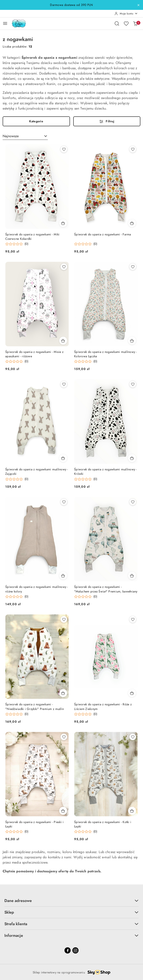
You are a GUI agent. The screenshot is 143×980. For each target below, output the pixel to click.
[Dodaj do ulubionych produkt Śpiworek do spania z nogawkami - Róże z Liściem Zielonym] (133, 619)
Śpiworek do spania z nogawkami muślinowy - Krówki (105, 472)
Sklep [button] (71, 912)
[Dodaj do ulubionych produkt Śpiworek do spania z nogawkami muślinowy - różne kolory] (64, 502)
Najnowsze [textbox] (11, 136)
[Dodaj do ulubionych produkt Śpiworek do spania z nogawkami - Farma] (133, 149)
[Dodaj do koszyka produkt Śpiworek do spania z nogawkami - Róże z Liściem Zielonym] (132, 693)
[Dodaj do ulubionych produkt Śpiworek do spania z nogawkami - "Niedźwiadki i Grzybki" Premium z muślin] (64, 619)
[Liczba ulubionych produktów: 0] (126, 23)
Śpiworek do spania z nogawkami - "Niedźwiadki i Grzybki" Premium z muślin (35, 707)
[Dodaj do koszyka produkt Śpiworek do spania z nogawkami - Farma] (132, 223)
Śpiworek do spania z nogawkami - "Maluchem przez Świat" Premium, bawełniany (106, 589)
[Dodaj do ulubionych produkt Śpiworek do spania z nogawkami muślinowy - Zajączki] (64, 384)
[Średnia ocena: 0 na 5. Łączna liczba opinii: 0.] (17, 244)
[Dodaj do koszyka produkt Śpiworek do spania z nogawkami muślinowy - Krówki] (132, 458)
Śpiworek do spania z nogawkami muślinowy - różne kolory (37, 589)
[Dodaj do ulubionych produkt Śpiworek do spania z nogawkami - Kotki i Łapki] (133, 737)
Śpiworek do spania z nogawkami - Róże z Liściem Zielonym (103, 707)
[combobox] (25, 136)
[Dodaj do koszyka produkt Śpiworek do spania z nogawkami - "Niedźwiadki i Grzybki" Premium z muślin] (63, 693)
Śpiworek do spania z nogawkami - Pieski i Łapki (34, 824)
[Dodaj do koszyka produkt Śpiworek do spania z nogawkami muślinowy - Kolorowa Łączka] (132, 341)
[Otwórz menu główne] (5, 23)
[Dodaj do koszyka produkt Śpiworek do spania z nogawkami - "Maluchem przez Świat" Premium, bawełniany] (132, 576)
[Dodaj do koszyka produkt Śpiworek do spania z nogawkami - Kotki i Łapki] (132, 811)
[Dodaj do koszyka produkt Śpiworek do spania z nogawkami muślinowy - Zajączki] (63, 458)
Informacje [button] (71, 935)
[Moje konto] (126, 14)
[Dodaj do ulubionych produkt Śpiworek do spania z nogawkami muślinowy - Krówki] (133, 384)
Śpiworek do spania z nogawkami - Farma (103, 234)
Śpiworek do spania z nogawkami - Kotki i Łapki (103, 824)
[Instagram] (75, 950)
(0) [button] (26, 244)
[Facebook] (68, 950)
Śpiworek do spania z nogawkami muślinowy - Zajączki (37, 472)
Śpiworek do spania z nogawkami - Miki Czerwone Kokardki (32, 237)
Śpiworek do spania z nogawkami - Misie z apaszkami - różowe (34, 354)
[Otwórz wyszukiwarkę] (117, 23)
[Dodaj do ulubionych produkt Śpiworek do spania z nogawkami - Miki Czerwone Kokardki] (64, 149)
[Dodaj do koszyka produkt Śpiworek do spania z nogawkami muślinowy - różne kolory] (63, 576)
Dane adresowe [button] (71, 901)
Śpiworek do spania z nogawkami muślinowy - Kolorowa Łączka (105, 354)
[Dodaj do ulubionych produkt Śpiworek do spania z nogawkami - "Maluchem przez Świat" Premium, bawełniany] (133, 502)
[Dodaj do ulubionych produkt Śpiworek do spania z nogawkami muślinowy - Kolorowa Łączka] (133, 267)
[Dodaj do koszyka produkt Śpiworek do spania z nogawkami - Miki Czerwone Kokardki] (63, 223)
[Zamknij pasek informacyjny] (138, 5)
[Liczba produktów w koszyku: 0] (135, 23)
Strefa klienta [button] (71, 924)
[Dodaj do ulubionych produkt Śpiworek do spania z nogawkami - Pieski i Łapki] (64, 737)
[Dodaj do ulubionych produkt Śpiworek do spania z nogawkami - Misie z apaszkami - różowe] (64, 267)
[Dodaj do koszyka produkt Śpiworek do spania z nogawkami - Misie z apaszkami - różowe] (63, 341)
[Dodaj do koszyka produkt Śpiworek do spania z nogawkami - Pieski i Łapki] (63, 811)
